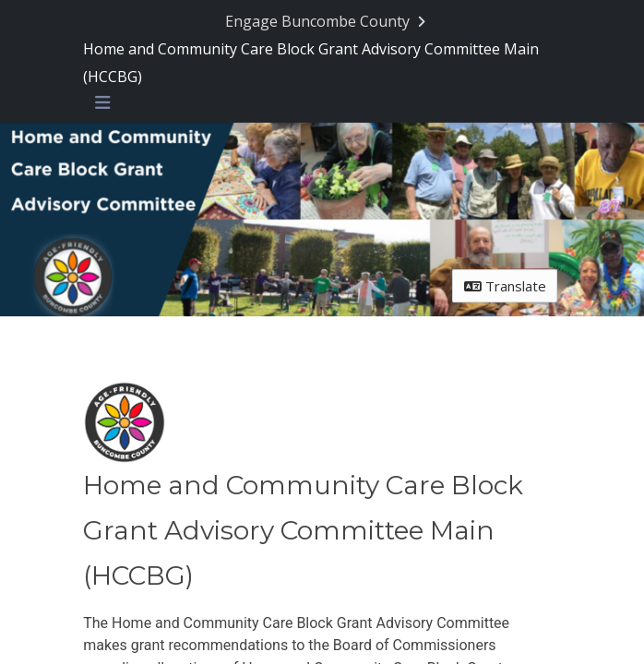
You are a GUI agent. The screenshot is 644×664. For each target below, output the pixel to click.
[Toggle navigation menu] (102, 103)
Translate (505, 286)
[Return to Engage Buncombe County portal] (327, 21)
